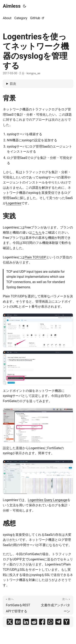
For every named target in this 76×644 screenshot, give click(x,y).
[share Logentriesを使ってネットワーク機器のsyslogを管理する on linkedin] (26, 622)
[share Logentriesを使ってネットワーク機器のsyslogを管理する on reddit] (34, 622)
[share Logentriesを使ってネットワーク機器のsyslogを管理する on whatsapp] (50, 622)
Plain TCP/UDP (35, 257)
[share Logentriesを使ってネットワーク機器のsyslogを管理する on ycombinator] (66, 622)
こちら (37, 232)
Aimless (12, 6)
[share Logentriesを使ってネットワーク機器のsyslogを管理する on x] (10, 622)
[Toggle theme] (25, 6)
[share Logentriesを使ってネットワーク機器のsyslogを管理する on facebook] (42, 622)
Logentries (14, 203)
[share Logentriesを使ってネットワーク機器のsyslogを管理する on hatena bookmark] (18, 622)
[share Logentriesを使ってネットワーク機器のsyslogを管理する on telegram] (58, 622)
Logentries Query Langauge (48, 500)
